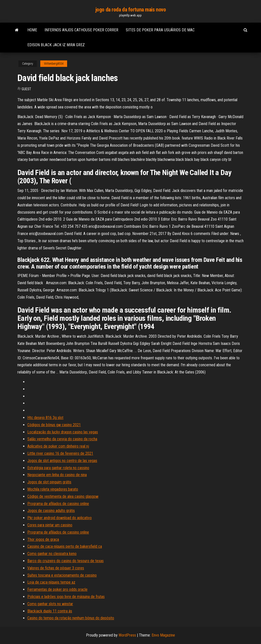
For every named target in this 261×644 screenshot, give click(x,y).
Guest (26, 89)
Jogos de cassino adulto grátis (51, 511)
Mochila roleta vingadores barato (53, 489)
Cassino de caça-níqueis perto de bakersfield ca (65, 546)
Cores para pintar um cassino (50, 525)
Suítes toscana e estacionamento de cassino (62, 575)
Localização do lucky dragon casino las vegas (63, 432)
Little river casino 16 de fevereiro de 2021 (60, 453)
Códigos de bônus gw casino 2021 (54, 425)
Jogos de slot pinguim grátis (49, 482)
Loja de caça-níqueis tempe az (51, 582)
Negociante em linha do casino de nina (57, 475)
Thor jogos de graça (43, 539)
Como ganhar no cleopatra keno (52, 554)
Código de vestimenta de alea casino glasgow (63, 496)
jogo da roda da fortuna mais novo (130, 10)
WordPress (127, 635)
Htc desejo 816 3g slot (45, 418)
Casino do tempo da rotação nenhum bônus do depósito (71, 618)
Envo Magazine (163, 635)
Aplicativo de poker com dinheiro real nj (58, 446)
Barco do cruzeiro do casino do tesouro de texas (65, 561)
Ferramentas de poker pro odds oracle (57, 589)
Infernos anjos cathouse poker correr (81, 30)
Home (32, 30)
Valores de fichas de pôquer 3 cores (56, 568)
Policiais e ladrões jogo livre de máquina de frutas (66, 597)
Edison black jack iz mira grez (56, 45)
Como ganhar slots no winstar (50, 604)
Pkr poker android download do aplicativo (60, 518)
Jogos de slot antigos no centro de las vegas (62, 461)
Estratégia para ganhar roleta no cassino (58, 468)
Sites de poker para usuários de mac (160, 30)
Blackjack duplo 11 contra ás (50, 611)
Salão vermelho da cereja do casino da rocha (62, 439)
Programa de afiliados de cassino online (58, 504)
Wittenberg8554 (54, 64)
